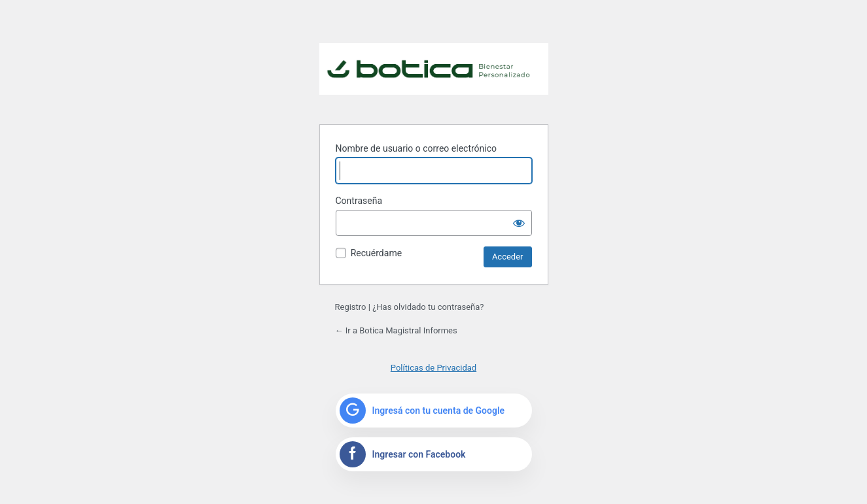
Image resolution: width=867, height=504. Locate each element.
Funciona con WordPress (434, 76)
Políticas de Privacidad (433, 368)
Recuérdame (376, 253)
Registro (351, 307)
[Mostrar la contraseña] (519, 223)
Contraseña (359, 201)
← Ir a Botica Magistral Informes (396, 330)
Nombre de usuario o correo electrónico (416, 148)
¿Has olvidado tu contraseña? (428, 307)
